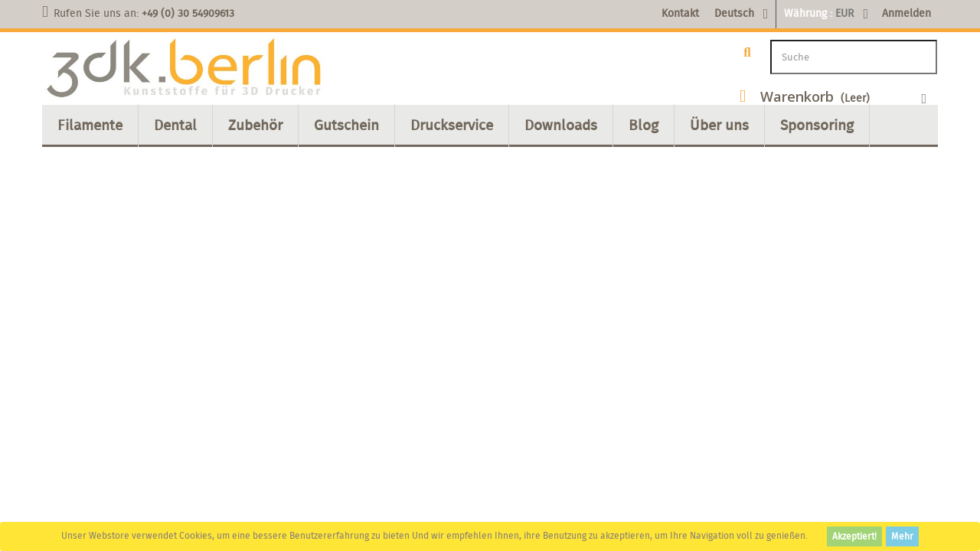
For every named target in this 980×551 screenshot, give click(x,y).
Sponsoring (817, 125)
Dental (175, 125)
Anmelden (906, 13)
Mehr (902, 536)
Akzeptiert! (854, 536)
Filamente (90, 125)
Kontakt (680, 13)
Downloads (561, 125)
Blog (644, 125)
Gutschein (346, 125)
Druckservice (452, 125)
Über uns (719, 125)
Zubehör (255, 125)
